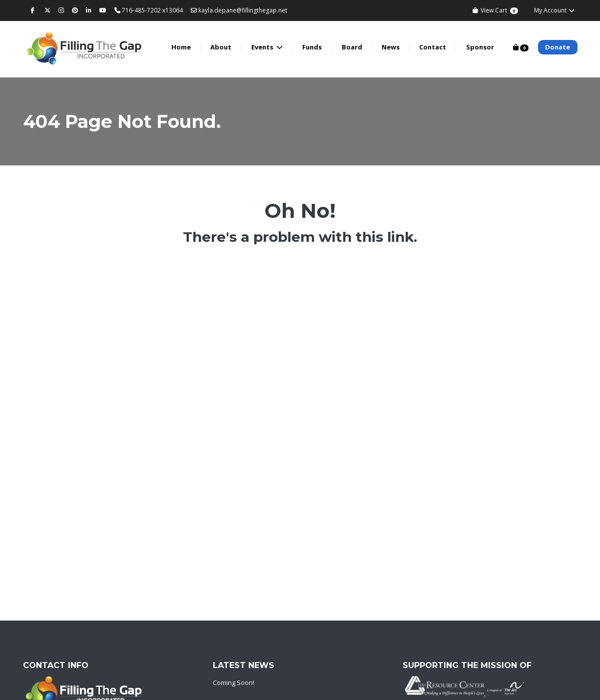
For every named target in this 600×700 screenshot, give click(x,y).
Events (263, 47)
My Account (555, 10)
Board (352, 47)
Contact (433, 47)
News (391, 47)
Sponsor (480, 47)
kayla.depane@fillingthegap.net (239, 10)
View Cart (495, 10)
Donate (558, 47)
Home (181, 47)
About (221, 47)
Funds (312, 47)
